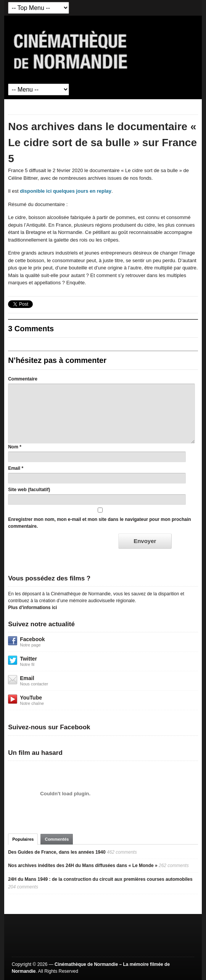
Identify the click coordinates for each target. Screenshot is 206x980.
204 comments (23, 887)
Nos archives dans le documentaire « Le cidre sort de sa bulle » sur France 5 (102, 143)
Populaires (23, 839)
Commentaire (23, 379)
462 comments (122, 852)
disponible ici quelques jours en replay (66, 191)
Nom (13, 447)
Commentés (57, 839)
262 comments (174, 866)
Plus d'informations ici (32, 608)
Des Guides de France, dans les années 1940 (57, 852)
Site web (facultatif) (29, 490)
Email (14, 468)
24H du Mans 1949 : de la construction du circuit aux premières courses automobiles (100, 879)
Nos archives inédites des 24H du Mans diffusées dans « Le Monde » (83, 866)
